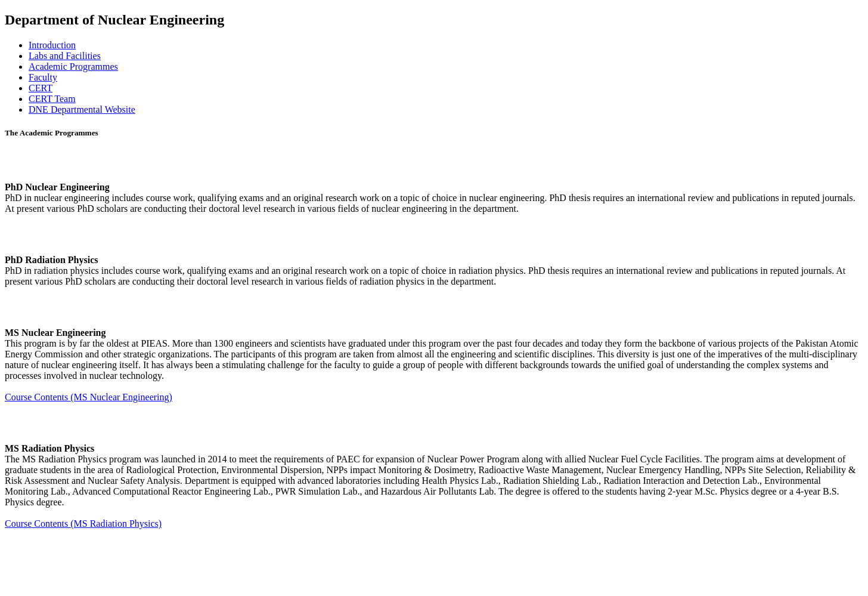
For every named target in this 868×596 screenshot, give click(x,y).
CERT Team (52, 99)
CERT (41, 88)
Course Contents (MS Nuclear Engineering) (89, 397)
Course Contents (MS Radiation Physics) (83, 524)
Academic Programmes (73, 67)
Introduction (52, 45)
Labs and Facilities (65, 56)
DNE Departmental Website (82, 109)
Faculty (43, 77)
